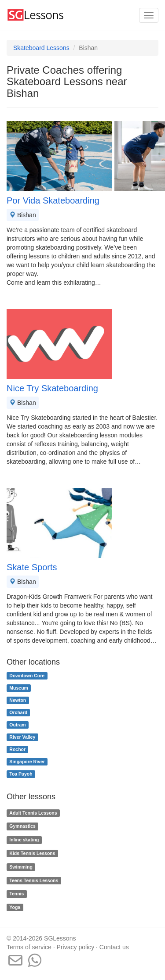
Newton (18, 700)
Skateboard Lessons (41, 48)
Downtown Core (27, 676)
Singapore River (27, 762)
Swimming (21, 867)
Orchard (18, 712)
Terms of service (29, 947)
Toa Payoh (21, 774)
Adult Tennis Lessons (33, 813)
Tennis (16, 894)
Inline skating (24, 840)
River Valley (22, 737)
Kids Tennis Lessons (32, 853)
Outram (17, 725)
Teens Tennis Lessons (34, 880)
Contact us (114, 947)
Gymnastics (22, 826)
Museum (19, 688)
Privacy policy (76, 947)
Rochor (17, 749)
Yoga (15, 907)
